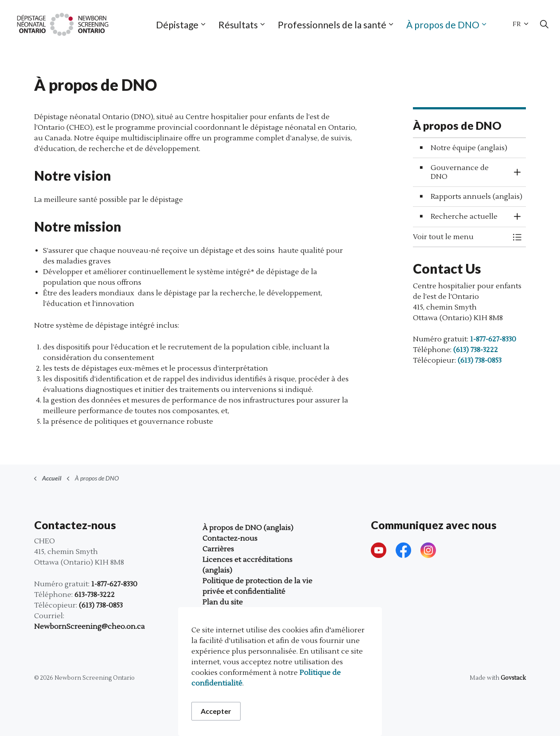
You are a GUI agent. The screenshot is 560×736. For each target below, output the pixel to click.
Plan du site (223, 602)
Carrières (218, 549)
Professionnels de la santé (332, 25)
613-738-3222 (95, 595)
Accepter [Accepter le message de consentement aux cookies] (216, 711)
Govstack (513, 678)
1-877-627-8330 (493, 339)
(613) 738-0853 (480, 360)
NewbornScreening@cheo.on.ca (89, 627)
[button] (461, 237)
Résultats (238, 25)
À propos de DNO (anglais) (248, 528)
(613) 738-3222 (476, 350)
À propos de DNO (443, 25)
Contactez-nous (230, 538)
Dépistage (177, 25)
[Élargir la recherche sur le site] (544, 24)
